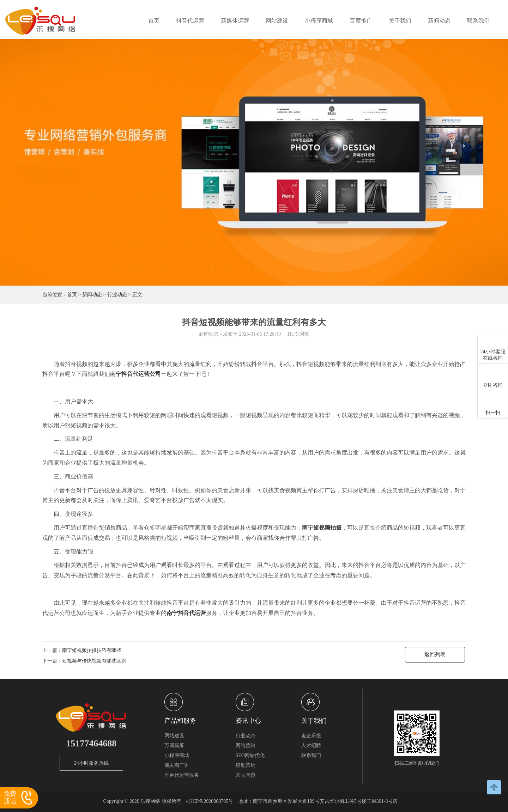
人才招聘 (311, 746)
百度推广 (361, 21)
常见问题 (246, 775)
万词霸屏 (174, 746)
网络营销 (246, 746)
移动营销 (246, 765)
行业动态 (117, 295)
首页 (154, 21)
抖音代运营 (190, 21)
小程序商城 (319, 21)
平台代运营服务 (182, 775)
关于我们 (400, 21)
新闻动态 (439, 21)
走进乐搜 (311, 736)
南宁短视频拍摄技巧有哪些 (92, 650)
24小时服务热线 (91, 763)
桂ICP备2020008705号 (210, 801)
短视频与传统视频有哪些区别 (94, 661)
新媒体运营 (235, 21)
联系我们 (478, 21)
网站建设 (277, 21)
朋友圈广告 (177, 765)
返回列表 (435, 654)
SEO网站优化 (250, 755)
